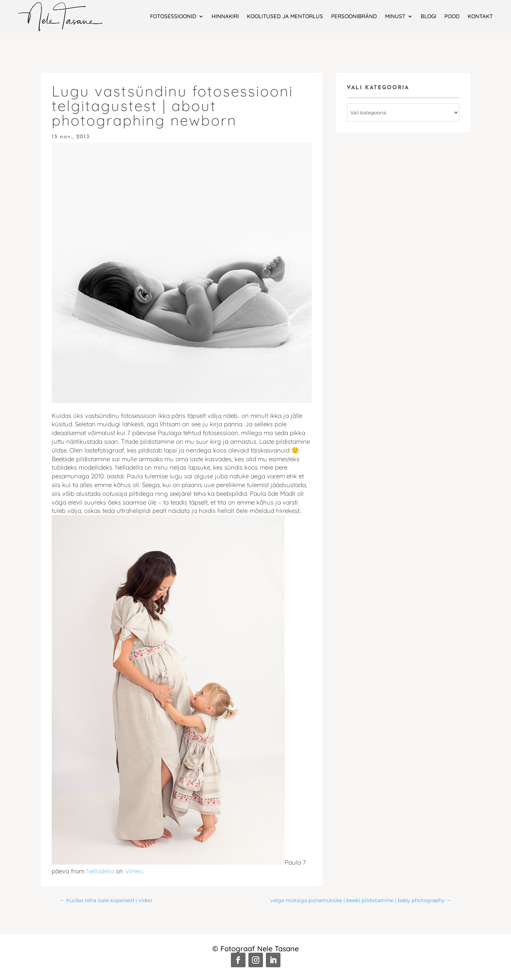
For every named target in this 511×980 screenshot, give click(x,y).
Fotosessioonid (173, 16)
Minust (395, 16)
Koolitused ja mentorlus (285, 16)
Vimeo (134, 871)
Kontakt (480, 16)
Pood (452, 16)
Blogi (429, 16)
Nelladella (100, 871)
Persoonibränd (354, 16)
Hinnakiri (225, 16)
